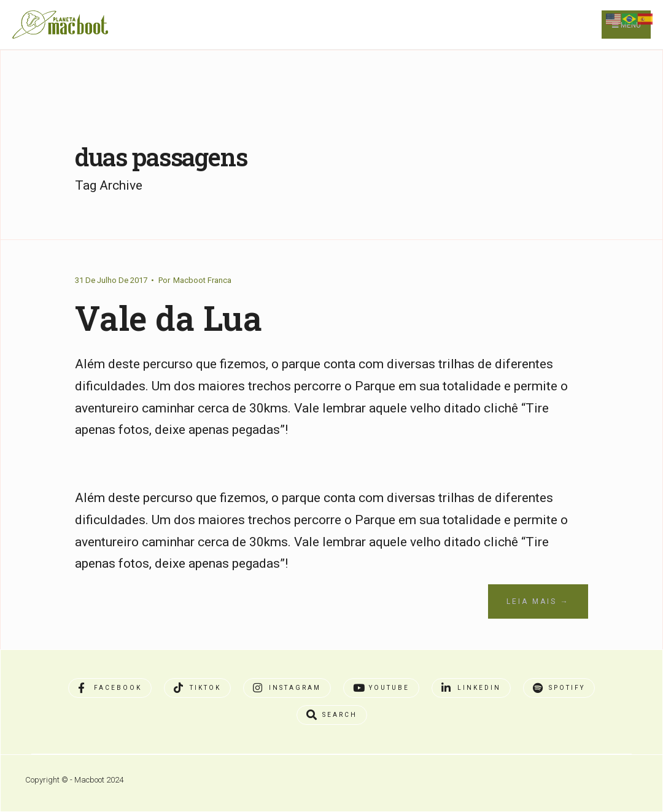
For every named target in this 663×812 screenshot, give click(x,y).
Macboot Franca (202, 280)
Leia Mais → (538, 601)
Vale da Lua (169, 318)
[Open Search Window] (332, 715)
